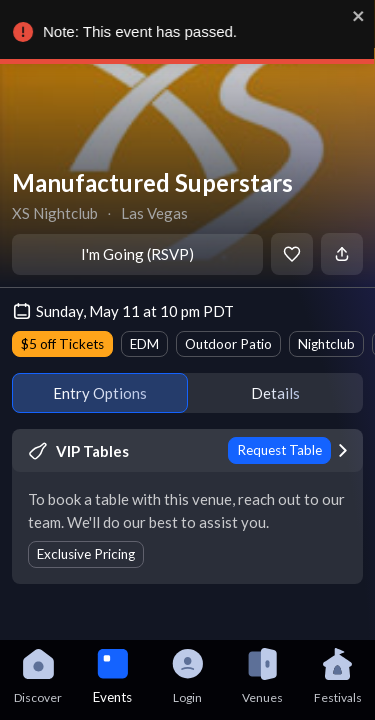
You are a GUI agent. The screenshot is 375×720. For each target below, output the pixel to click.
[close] (360, 16)
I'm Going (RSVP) (137, 254)
